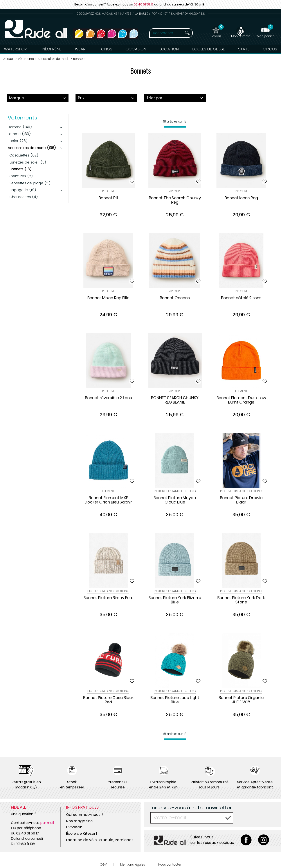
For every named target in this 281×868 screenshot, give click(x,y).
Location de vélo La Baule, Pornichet (100, 840)
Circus (270, 49)
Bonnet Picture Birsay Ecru (108, 598)
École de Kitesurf (82, 833)
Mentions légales (132, 865)
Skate (244, 49)
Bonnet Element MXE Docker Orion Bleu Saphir (108, 500)
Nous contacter (170, 865)
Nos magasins (79, 821)
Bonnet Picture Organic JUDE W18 (241, 700)
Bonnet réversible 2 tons (108, 398)
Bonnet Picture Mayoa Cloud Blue (175, 500)
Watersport (16, 49)
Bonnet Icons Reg (241, 198)
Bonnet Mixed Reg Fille (108, 298)
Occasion (136, 49)
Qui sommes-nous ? (85, 815)
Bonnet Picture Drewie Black (241, 500)
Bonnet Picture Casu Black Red (108, 700)
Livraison (74, 827)
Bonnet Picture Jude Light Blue (175, 700)
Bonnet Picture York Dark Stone (241, 600)
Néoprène (52, 49)
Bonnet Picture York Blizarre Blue (175, 600)
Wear (80, 49)
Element (241, 391)
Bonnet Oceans (175, 298)
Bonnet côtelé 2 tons (241, 298)
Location (169, 49)
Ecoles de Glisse (209, 49)
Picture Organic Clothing (175, 491)
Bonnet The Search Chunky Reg (175, 200)
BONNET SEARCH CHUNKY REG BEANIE (175, 400)
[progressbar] (175, 127)
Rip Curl (108, 191)
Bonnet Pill (108, 198)
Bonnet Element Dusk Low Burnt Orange (241, 400)
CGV (103, 865)
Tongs (106, 49)
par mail (47, 823)
